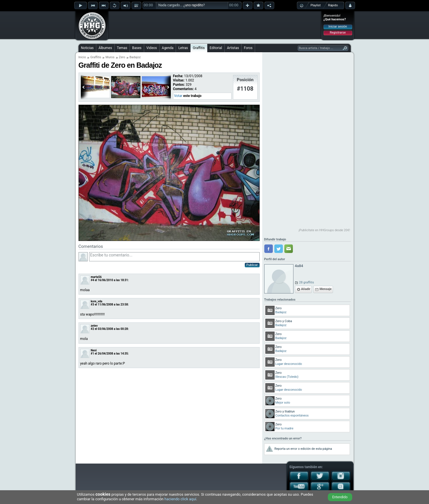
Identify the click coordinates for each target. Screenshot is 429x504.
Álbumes (105, 48)
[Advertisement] (215, 25)
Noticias (87, 48)
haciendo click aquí (180, 499)
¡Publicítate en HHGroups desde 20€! (324, 230)
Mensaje (326, 289)
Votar (178, 96)
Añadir (306, 289)
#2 (93, 329)
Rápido (333, 5)
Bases (137, 48)
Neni (94, 350)
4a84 (299, 266)
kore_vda (97, 301)
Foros (248, 48)
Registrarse (338, 33)
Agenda (168, 48)
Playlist (316, 5)
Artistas (233, 48)
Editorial (216, 48)
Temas (122, 48)
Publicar (252, 265)
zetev (94, 326)
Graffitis (199, 48)
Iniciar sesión (338, 27)
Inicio (82, 57)
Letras (183, 48)
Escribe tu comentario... (174, 257)
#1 (93, 354)
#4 (93, 280)
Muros (110, 57)
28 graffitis (307, 282)
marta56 (96, 277)
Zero (122, 57)
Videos (152, 48)
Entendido (340, 497)
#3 (93, 304)
